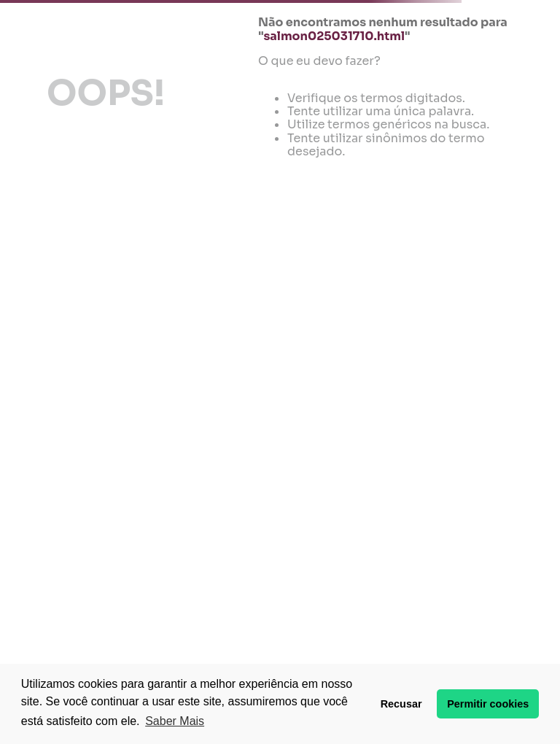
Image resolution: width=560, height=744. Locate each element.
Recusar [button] (401, 704)
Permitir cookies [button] (488, 704)
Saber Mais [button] (175, 721)
